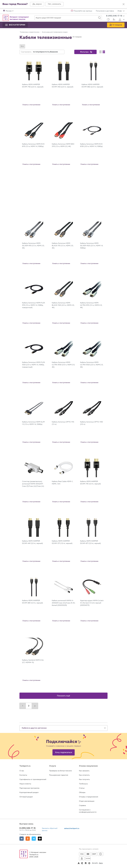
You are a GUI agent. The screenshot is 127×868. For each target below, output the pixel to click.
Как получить (84, 779)
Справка (82, 806)
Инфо (121, 11)
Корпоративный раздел (29, 793)
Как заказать (84, 771)
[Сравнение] (114, 20)
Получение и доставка (105, 11)
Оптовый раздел (26, 797)
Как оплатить (84, 775)
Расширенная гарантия (59, 775)
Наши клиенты (25, 784)
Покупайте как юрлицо (83, 11)
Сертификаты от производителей (33, 779)
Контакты (23, 775)
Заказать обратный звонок (50, 829)
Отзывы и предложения (89, 797)
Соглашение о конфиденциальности (88, 811)
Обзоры (82, 793)
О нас (22, 771)
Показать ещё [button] (64, 696)
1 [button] (23, 706)
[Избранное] (108, 20)
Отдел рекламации (87, 801)
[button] (37, 4)
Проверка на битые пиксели (61, 771)
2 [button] (29, 706)
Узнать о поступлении (31, 105)
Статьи (82, 788)
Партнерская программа (29, 788)
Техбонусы (83, 784)
